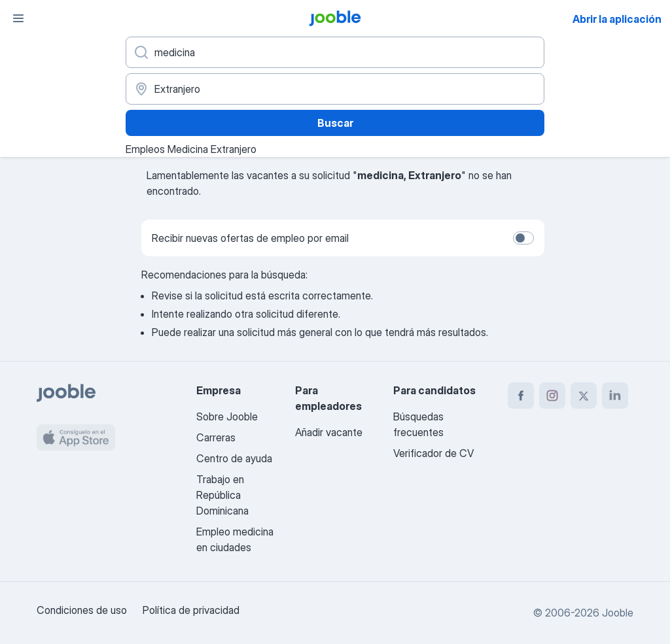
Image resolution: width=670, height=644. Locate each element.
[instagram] (552, 396)
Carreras (216, 437)
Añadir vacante (329, 432)
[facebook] (521, 396)
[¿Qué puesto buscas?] (335, 52)
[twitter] (584, 396)
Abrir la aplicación (617, 19)
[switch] (523, 238)
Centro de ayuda (234, 458)
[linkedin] (615, 396)
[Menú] (18, 18)
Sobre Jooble (227, 416)
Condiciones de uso (82, 610)
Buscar (335, 123)
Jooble (618, 613)
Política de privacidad (191, 610)
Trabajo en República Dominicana (222, 495)
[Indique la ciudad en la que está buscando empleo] (335, 89)
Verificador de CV (433, 453)
